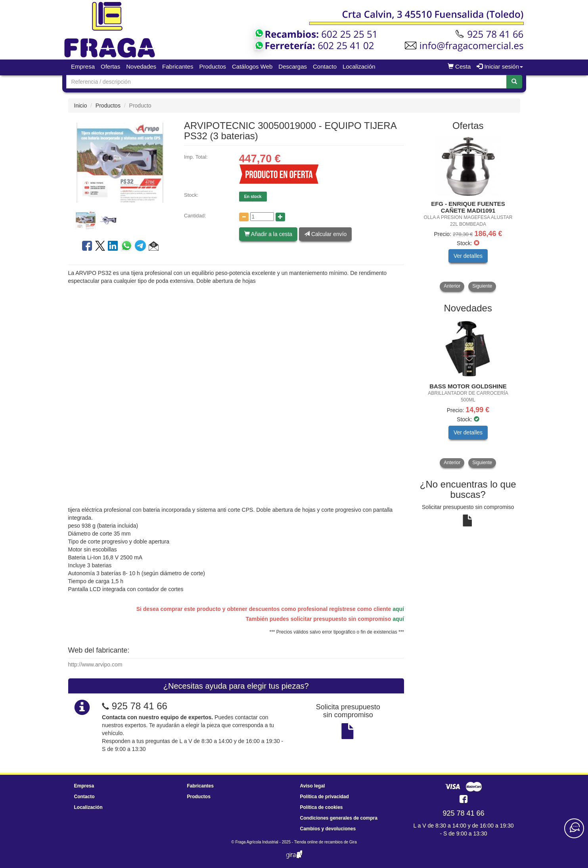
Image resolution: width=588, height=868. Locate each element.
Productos (213, 66)
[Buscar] (514, 82)
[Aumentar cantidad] (280, 217)
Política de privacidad (325, 797)
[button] (154, 247)
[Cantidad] (262, 217)
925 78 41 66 (140, 706)
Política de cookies (322, 807)
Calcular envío (325, 234)
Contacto (325, 66)
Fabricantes (178, 66)
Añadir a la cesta (268, 234)
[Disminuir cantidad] (244, 217)
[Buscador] (286, 82)
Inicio (81, 106)
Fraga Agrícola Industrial (257, 842)
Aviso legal (313, 786)
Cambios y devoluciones (328, 829)
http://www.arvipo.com (95, 664)
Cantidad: (195, 216)
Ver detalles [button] (468, 256)
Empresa (83, 66)
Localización (359, 66)
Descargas (293, 66)
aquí (398, 609)
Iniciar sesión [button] (500, 66)
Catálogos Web (252, 66)
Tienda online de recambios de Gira (326, 842)
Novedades (141, 66)
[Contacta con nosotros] (574, 828)
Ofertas (110, 66)
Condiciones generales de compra (339, 818)
